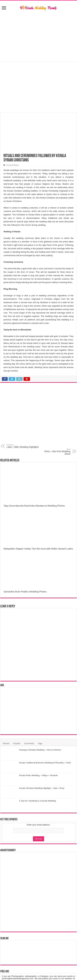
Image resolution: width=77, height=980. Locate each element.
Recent (6, 743)
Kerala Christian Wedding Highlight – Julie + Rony (42, 788)
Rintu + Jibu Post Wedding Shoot (54, 452)
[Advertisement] (38, 36)
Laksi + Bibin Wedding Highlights (23, 446)
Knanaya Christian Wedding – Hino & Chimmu (40, 750)
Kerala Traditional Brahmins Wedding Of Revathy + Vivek (45, 763)
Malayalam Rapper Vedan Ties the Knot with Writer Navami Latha (38, 549)
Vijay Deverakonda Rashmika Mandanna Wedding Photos (34, 506)
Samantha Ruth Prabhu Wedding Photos (25, 592)
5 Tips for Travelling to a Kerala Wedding (37, 801)
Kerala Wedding (12, 165)
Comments (29, 743)
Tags (40, 743)
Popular (17, 743)
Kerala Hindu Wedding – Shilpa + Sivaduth (38, 775)
